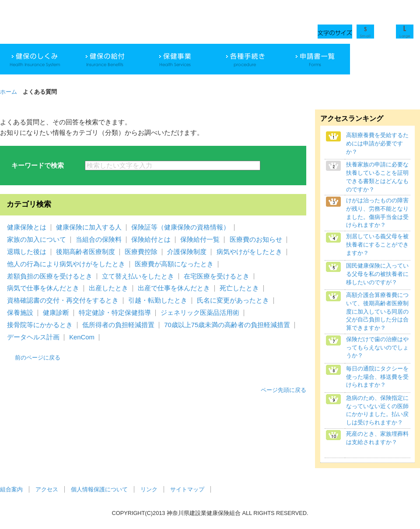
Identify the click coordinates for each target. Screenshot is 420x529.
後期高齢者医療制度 (86, 252)
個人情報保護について (99, 489)
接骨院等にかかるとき (40, 325)
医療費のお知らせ (256, 240)
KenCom (82, 337)
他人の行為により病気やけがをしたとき (66, 264)
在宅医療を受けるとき (217, 276)
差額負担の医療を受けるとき (50, 276)
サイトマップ (187, 489)
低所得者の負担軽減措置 (118, 325)
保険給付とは (151, 240)
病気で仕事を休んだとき (43, 288)
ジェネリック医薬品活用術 (200, 313)
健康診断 (56, 313)
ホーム (9, 92)
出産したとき (108, 288)
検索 (283, 166)
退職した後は (27, 252)
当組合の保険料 (99, 240)
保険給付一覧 (200, 240)
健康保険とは (27, 227)
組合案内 (11, 489)
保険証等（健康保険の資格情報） (180, 227)
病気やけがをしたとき (249, 252)
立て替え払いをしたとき (138, 276)
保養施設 (20, 313)
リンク (149, 489)
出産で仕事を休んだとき (174, 288)
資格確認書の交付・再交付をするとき (63, 300)
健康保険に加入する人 (89, 227)
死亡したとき (239, 288)
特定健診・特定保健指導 (115, 313)
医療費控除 (141, 252)
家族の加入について (37, 240)
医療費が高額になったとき (174, 264)
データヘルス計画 (33, 337)
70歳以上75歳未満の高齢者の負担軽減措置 (227, 325)
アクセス (47, 489)
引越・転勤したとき (158, 300)
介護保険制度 (187, 252)
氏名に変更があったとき (233, 300)
